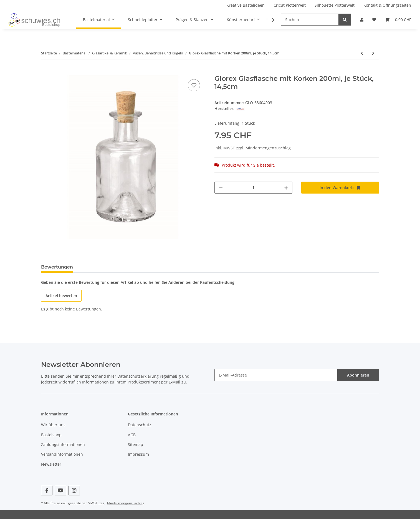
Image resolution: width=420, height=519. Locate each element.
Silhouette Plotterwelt (335, 5)
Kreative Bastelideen (246, 5)
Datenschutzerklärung (138, 376)
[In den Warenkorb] (45, 72)
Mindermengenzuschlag (268, 148)
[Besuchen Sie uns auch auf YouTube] (60, 491)
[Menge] (253, 188)
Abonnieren (358, 375)
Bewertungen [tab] (57, 267)
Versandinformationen (62, 454)
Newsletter (51, 464)
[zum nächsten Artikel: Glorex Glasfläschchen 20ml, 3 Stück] (373, 53)
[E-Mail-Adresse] (276, 375)
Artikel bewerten (61, 296)
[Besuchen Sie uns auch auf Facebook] (47, 491)
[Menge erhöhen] (286, 188)
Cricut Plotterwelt (290, 5)
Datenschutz (140, 425)
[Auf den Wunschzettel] (194, 85)
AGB (132, 435)
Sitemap (136, 444)
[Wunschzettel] (374, 20)
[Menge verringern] (221, 188)
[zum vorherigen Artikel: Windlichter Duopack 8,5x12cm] (362, 53)
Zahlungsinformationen (63, 444)
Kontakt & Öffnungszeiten (387, 5)
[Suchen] (310, 20)
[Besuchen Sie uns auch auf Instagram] (74, 491)
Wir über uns (53, 425)
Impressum (138, 454)
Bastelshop (51, 435)
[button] (362, 20)
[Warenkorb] (398, 20)
